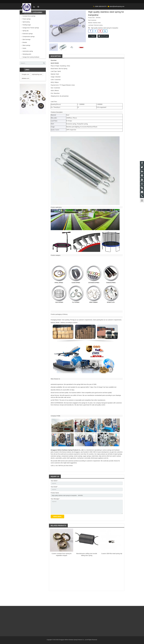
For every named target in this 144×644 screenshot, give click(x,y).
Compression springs (29, 46)
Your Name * (54, 490)
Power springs (27, 29)
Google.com (25, 84)
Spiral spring (26, 31)
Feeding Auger (27, 34)
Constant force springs (29, 26)
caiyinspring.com (37, 84)
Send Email (103, 46)
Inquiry (92, 46)
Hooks (24, 58)
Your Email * (54, 497)
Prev (51, 36)
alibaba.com (25, 88)
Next (83, 36)
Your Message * (55, 509)
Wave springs (26, 55)
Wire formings (26, 49)
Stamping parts (27, 64)
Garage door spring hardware (31, 67)
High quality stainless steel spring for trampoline (105, 38)
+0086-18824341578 (78, 2)
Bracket (25, 52)
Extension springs (28, 43)
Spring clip (25, 40)
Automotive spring (28, 61)
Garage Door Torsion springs (31, 37)
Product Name (55, 503)
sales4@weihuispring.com (95, 2)
